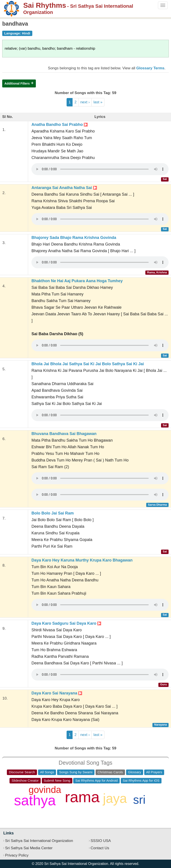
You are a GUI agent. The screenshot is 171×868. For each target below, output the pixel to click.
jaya (115, 798)
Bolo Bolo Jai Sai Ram (53, 513)
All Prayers (154, 772)
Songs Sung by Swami (76, 772)
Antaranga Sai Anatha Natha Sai (64, 188)
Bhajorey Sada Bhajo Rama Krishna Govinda (74, 238)
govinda (45, 790)
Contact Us (100, 848)
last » (98, 102)
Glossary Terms (150, 68)
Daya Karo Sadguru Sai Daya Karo (66, 623)
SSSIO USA (101, 841)
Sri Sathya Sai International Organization (39, 841)
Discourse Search (22, 772)
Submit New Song (57, 780)
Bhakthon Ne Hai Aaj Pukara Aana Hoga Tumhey (77, 281)
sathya (35, 800)
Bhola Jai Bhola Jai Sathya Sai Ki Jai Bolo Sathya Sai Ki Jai (88, 364)
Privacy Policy (17, 855)
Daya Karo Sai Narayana (57, 693)
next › (85, 102)
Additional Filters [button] (17, 83)
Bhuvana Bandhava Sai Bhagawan (64, 434)
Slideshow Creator (25, 780)
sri (139, 800)
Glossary (135, 772)
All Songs (47, 772)
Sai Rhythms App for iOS (141, 780)
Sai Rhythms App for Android (96, 780)
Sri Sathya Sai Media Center (29, 848)
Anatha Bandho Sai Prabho (60, 125)
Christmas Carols (110, 772)
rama (82, 797)
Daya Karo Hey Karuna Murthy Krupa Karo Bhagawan (82, 560)
